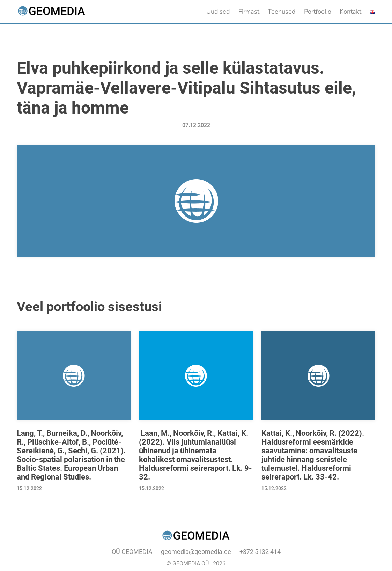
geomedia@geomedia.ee (196, 552)
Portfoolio (318, 12)
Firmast (249, 12)
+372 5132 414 (260, 552)
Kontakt (350, 12)
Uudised (218, 12)
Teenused (282, 12)
